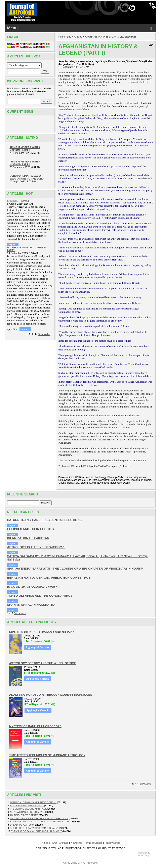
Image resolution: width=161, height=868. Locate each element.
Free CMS (92, 863)
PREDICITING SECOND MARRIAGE (28, 809)
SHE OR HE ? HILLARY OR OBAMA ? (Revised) (34, 828)
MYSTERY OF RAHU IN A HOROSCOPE (35, 726)
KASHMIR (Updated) (18, 201)
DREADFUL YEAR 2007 (22, 825)
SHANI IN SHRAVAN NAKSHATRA (31, 605)
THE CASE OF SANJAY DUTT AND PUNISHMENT (37, 831)
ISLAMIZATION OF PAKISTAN (28, 538)
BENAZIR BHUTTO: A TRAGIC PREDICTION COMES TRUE (49, 577)
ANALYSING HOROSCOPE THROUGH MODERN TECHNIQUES (51, 695)
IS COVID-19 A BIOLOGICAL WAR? (32, 587)
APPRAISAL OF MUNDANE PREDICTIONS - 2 (33, 802)
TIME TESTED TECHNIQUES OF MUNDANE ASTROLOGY (47, 755)
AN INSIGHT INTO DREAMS (24, 815)
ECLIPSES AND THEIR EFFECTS (31, 529)
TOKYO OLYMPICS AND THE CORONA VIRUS (40, 596)
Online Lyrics (70, 863)
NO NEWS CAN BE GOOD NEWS (27, 812)
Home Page (65, 37)
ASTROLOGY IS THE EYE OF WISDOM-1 (36, 547)
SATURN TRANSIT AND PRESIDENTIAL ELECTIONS (45, 520)
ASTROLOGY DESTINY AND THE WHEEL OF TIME (43, 663)
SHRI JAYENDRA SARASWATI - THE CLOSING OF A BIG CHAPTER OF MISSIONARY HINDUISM (75, 568)
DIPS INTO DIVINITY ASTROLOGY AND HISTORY (42, 632)
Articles (78, 37)
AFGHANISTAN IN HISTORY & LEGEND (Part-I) (112, 37)
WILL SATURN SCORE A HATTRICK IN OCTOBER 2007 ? (39, 818)
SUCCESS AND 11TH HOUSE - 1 (27, 806)
